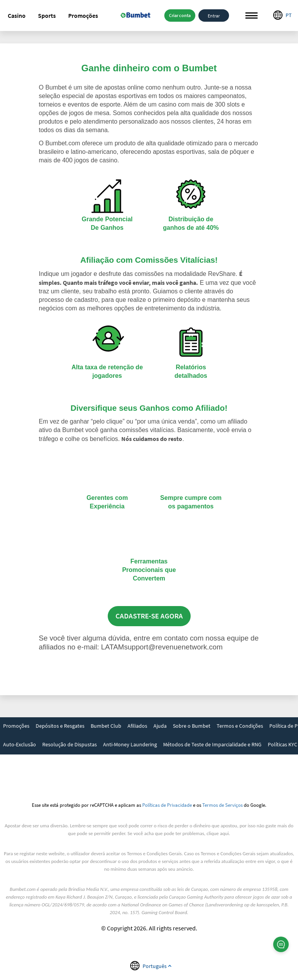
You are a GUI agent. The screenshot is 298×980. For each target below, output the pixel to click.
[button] (17, 16)
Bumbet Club (106, 726)
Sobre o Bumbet (192, 726)
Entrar (214, 15)
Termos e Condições (240, 726)
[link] (16, 727)
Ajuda (160, 726)
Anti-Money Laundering (130, 744)
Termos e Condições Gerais (154, 853)
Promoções (83, 16)
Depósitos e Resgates (60, 726)
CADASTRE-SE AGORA (149, 616)
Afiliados (137, 726)
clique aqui (218, 833)
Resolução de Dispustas (70, 744)
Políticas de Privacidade (167, 805)
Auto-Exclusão (20, 744)
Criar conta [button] (180, 15)
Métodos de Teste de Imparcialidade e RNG (212, 744)
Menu (251, 16)
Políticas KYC (282, 744)
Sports (47, 16)
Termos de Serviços (222, 805)
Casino (17, 16)
